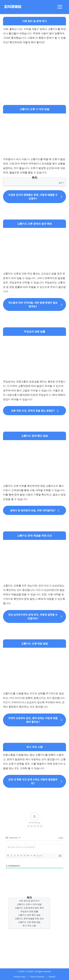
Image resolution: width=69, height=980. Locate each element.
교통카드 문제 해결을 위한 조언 (29, 918)
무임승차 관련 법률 (29, 911)
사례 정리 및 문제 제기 (29, 901)
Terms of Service (37, 977)
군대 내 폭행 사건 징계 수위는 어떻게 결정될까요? (33, 781)
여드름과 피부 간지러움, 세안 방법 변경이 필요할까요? (33, 304)
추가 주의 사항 (29, 926)
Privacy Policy (20, 977)
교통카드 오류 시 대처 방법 (29, 904)
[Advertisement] (34, 66)
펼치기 (61, 183)
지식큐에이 (13, 7)
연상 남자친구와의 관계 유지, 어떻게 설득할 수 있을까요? (33, 616)
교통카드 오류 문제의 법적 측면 (29, 908)
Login (60, 838)
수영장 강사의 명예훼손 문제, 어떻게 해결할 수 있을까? (33, 197)
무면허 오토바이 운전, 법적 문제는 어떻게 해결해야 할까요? (33, 720)
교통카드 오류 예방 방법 (29, 922)
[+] (41, 856)
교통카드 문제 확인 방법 (29, 915)
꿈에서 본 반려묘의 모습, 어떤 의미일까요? (33, 510)
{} (38, 856)
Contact (52, 977)
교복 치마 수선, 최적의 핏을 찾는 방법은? (33, 411)
